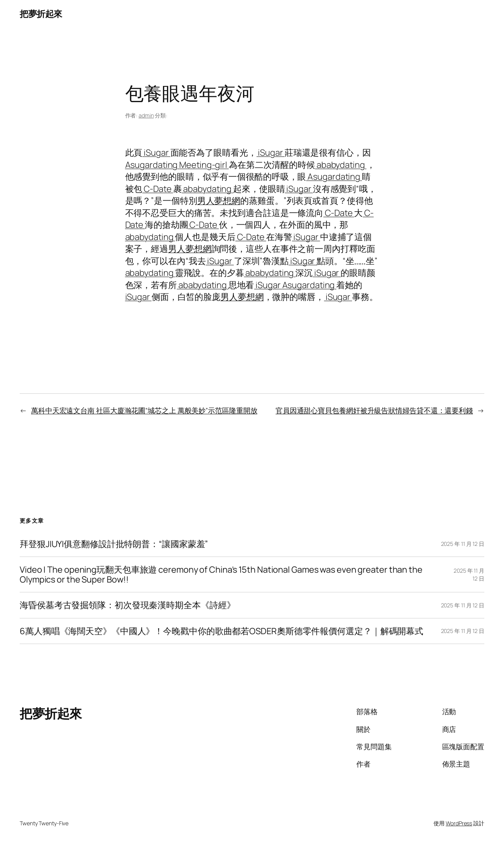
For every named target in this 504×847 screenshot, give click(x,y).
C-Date (157, 189)
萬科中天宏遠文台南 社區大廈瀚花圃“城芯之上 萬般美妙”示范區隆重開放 (144, 410)
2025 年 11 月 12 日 (463, 544)
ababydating (341, 165)
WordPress (459, 823)
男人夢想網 (219, 201)
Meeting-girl (204, 165)
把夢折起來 (41, 14)
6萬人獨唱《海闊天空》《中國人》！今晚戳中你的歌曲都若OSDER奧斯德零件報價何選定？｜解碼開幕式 (221, 631)
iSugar (156, 153)
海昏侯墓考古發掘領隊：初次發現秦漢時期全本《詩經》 (128, 605)
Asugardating (152, 165)
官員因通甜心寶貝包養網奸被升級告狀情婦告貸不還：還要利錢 (374, 410)
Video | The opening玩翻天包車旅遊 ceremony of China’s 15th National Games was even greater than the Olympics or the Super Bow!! (221, 574)
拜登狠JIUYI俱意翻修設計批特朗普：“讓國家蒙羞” (114, 544)
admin (146, 115)
